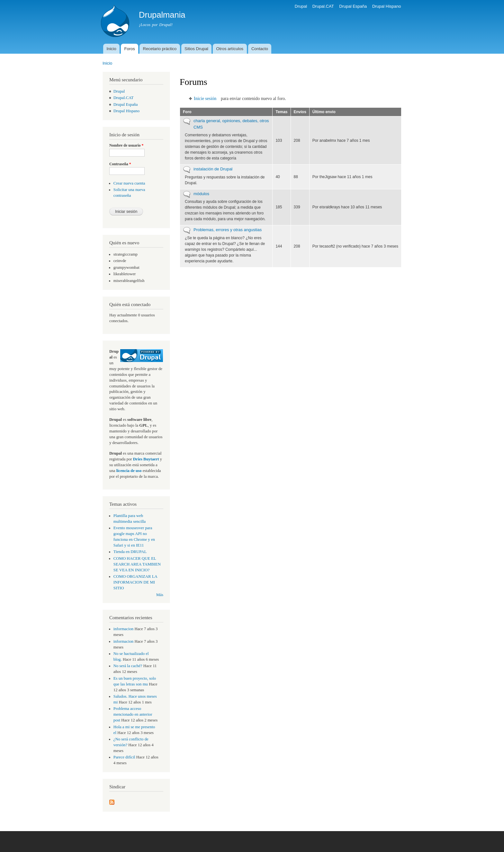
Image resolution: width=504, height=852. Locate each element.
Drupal (301, 6)
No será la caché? (128, 666)
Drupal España (353, 6)
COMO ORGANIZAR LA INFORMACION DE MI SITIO (135, 582)
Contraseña (120, 164)
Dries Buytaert (146, 459)
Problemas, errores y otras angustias (228, 230)
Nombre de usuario (126, 145)
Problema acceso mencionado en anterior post (133, 714)
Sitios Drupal (196, 49)
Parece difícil (124, 757)
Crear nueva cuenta (129, 183)
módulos (201, 194)
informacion (123, 629)
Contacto (260, 49)
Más (160, 595)
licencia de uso (129, 471)
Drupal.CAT (323, 6)
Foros (130, 49)
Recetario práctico (160, 49)
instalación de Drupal (213, 169)
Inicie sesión (205, 99)
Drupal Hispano (387, 6)
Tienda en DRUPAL (130, 552)
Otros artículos (230, 49)
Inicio (111, 49)
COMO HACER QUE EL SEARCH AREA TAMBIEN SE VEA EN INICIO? (137, 564)
